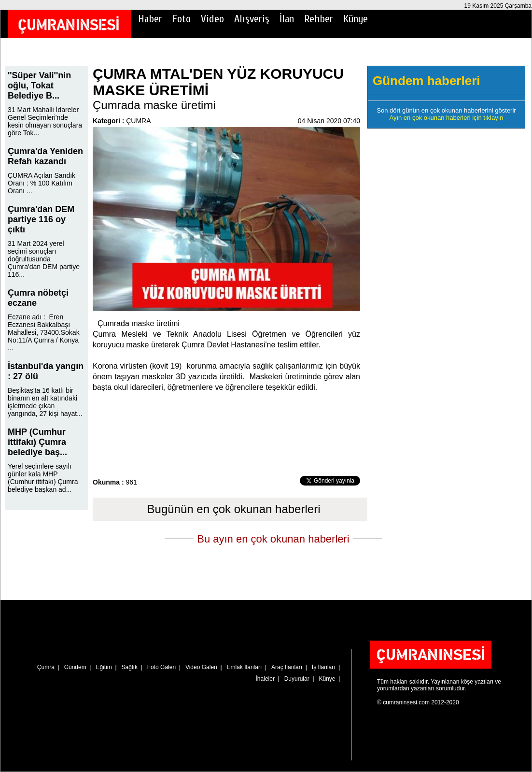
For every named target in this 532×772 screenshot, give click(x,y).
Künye (356, 19)
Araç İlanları (287, 667)
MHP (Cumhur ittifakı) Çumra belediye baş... (37, 442)
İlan (287, 19)
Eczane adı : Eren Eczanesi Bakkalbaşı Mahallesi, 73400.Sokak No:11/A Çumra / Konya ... (44, 332)
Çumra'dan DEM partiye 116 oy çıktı (41, 219)
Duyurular (297, 679)
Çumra (46, 667)
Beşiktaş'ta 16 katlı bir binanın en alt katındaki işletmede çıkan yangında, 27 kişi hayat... (45, 402)
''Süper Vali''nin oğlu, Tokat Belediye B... (39, 86)
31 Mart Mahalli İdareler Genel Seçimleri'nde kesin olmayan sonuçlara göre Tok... (45, 121)
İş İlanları (324, 667)
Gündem (75, 667)
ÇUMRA (138, 121)
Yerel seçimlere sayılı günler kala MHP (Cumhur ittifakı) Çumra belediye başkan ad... (43, 478)
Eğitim (104, 667)
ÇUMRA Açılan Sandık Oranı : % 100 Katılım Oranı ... (42, 183)
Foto (182, 19)
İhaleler (265, 679)
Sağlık (130, 667)
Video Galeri (201, 667)
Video (212, 19)
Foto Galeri (161, 667)
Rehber (319, 19)
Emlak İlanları (245, 667)
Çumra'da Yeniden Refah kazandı (45, 156)
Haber (150, 19)
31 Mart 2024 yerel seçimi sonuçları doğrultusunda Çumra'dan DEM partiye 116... (44, 259)
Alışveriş (252, 19)
